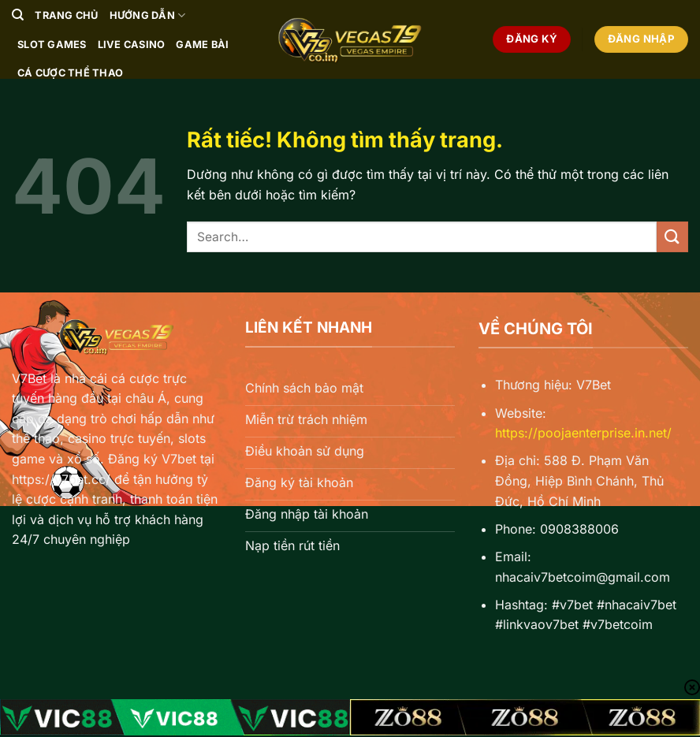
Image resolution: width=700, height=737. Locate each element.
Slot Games (52, 45)
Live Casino (132, 45)
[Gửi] (672, 237)
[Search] (18, 15)
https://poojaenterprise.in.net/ (583, 433)
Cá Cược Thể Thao (70, 73)
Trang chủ (66, 15)
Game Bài (202, 45)
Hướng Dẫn (148, 15)
